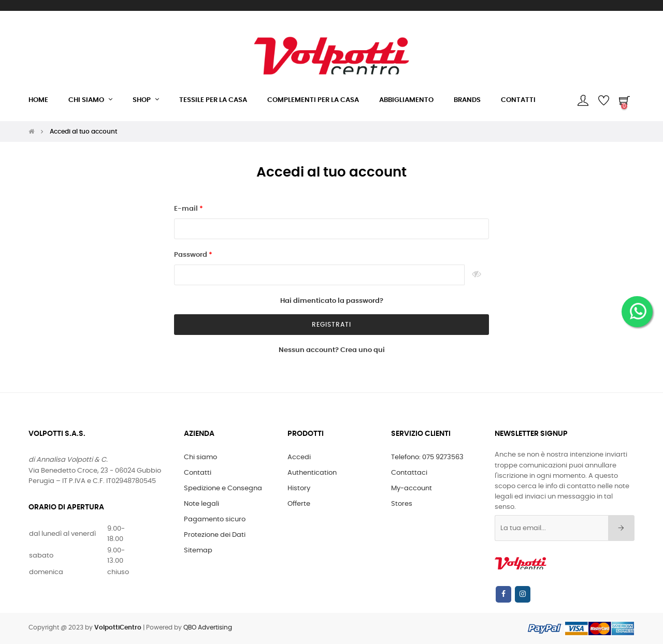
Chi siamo (200, 457)
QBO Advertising (208, 627)
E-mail (187, 209)
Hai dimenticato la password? (332, 301)
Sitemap (198, 551)
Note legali (201, 504)
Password (191, 255)
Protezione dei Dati (215, 535)
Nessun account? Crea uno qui (332, 350)
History (299, 488)
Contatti (198, 473)
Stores (402, 504)
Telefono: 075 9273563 (427, 457)
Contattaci (409, 473)
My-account (412, 488)
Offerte (299, 504)
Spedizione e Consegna (223, 488)
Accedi (299, 457)
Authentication (312, 473)
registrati (331, 325)
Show (477, 275)
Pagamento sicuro (215, 519)
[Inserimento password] (319, 275)
